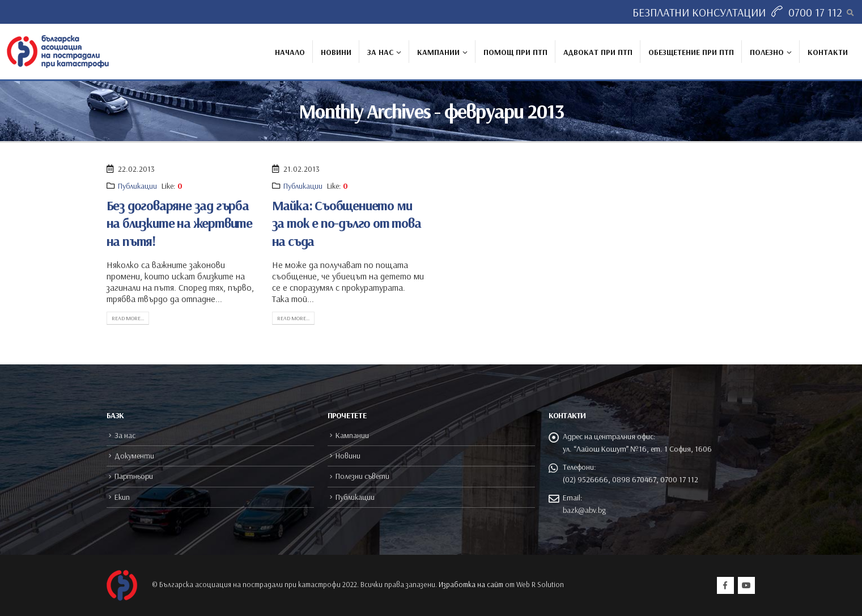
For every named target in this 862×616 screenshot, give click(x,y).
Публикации (137, 186)
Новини (336, 52)
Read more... (128, 318)
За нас (380, 52)
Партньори (134, 476)
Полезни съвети (362, 476)
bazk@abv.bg (584, 510)
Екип (122, 497)
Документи (134, 456)
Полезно (767, 52)
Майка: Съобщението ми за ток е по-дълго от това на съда (347, 223)
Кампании (438, 52)
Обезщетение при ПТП (691, 52)
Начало (290, 52)
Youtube (746, 585)
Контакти (828, 52)
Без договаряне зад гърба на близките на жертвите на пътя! (179, 223)
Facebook (725, 585)
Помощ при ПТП (515, 52)
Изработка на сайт (471, 584)
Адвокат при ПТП (598, 52)
